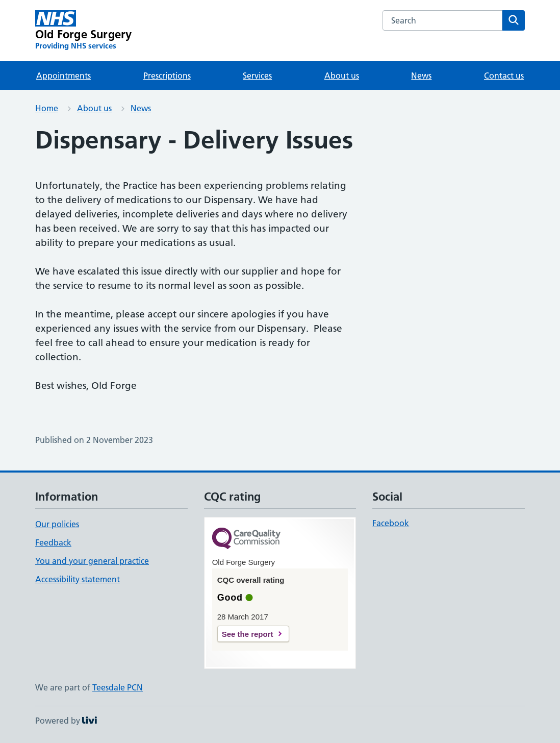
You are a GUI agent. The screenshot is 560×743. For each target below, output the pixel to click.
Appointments (63, 76)
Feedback (53, 542)
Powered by (66, 721)
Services (257, 76)
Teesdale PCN (118, 687)
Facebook (391, 523)
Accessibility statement (78, 579)
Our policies (57, 524)
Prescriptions (167, 76)
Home (47, 108)
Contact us (504, 76)
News (421, 76)
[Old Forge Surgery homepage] (83, 31)
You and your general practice (92, 561)
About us (342, 76)
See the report (248, 634)
